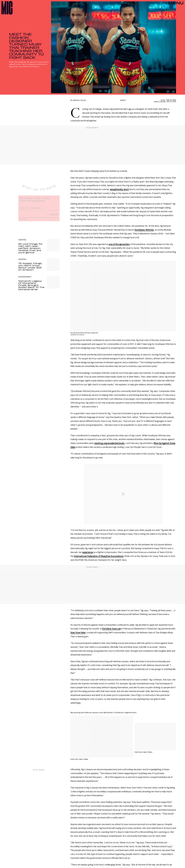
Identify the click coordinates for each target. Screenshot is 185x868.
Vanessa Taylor (79, 100)
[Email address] (39, 209)
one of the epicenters (119, 244)
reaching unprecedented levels (109, 443)
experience (88, 552)
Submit (54, 216)
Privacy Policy (23, 221)
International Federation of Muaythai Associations (99, 556)
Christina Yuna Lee (111, 629)
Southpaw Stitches (144, 230)
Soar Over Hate (78, 633)
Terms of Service (51, 219)
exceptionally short (119, 189)
